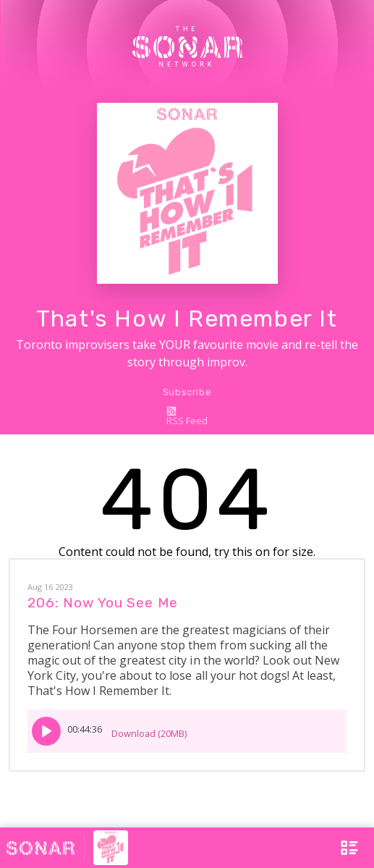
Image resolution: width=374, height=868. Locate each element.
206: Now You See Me (103, 603)
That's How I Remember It (187, 319)
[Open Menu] (342, 848)
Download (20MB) (149, 729)
